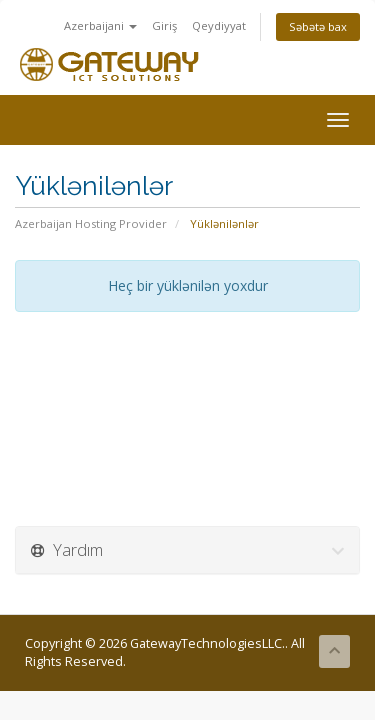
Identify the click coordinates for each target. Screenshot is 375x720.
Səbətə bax (318, 26)
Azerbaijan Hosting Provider (91, 223)
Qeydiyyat (219, 25)
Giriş (164, 25)
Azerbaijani (100, 25)
